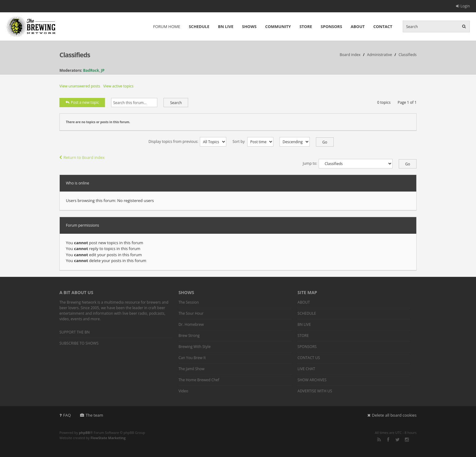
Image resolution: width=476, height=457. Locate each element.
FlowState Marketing (108, 438)
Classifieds (75, 55)
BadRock (91, 70)
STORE (306, 26)
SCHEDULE (199, 26)
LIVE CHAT (306, 369)
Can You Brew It (192, 358)
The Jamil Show (192, 369)
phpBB (84, 433)
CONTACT (383, 26)
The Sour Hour (191, 313)
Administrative (379, 55)
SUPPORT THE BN (75, 332)
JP (103, 70)
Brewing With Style (195, 347)
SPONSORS (332, 26)
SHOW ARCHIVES (312, 380)
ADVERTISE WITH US (315, 391)
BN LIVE (226, 26)
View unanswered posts (80, 86)
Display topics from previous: (187, 142)
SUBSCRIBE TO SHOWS (79, 343)
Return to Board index (82, 157)
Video (183, 391)
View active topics (118, 86)
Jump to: (310, 163)
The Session (189, 302)
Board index (350, 55)
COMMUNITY (278, 26)
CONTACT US (309, 358)
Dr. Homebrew (191, 324)
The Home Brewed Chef (199, 380)
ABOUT (358, 26)
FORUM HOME (167, 26)
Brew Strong (189, 336)
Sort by (253, 142)
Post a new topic (82, 102)
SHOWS (249, 26)
